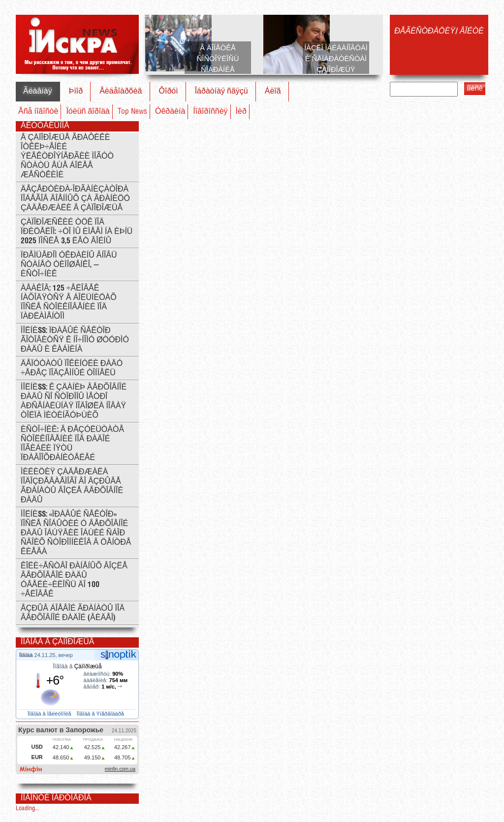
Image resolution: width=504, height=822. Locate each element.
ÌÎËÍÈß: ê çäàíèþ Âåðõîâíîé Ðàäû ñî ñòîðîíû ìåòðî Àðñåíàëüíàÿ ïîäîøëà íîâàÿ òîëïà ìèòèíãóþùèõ (74, 401)
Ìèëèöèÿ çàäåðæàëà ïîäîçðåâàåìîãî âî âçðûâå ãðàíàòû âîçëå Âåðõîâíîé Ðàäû (72, 486)
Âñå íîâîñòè (38, 112)
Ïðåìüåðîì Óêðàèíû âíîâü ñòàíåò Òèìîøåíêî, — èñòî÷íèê (69, 265)
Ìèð (241, 112)
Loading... (28, 808)
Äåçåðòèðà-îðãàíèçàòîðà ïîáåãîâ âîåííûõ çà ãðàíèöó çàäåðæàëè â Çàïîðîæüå (75, 199)
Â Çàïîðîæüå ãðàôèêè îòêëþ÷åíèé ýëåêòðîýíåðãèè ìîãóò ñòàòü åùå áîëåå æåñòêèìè (67, 156)
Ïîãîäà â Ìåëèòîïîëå (50, 714)
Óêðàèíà (170, 112)
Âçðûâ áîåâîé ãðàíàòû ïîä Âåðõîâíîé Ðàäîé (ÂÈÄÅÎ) (73, 613)
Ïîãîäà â (77, 666)
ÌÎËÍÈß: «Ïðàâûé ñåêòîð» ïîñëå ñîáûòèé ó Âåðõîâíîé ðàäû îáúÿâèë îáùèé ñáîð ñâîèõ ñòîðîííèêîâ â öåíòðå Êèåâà (76, 533)
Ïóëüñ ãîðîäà (88, 112)
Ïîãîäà (27, 655)
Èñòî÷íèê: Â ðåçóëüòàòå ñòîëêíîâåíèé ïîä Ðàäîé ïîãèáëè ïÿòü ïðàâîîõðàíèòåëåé (72, 444)
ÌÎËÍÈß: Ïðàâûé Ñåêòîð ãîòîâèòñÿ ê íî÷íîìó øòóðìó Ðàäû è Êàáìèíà (75, 340)
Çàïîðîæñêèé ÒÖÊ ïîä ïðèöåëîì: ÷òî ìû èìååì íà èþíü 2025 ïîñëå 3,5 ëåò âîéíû (77, 232)
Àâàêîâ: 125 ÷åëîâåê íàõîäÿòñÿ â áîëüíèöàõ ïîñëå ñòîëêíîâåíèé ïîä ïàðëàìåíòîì (69, 302)
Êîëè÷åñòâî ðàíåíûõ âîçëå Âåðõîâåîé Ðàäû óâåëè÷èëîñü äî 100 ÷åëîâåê (74, 580)
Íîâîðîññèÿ (210, 112)
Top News (132, 112)
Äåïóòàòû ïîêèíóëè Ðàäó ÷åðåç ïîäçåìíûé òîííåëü (72, 368)
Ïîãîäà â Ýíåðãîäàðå (101, 714)
